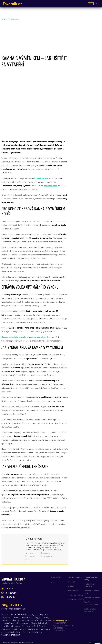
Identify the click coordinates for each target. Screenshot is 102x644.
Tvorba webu (73, 591)
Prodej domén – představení (90, 585)
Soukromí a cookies (75, 595)
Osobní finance (13, 19)
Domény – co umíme (92, 598)
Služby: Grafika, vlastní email (90, 610)
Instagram (46, 556)
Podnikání (71, 582)
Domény (71, 586)
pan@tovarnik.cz (12, 605)
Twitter (30, 553)
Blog (3, 19)
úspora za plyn (38, 337)
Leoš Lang (97, 643)
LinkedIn (30, 556)
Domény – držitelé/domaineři (91, 603)
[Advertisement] (51, 38)
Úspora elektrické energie (14, 337)
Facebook (46, 553)
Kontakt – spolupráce (76, 599)
